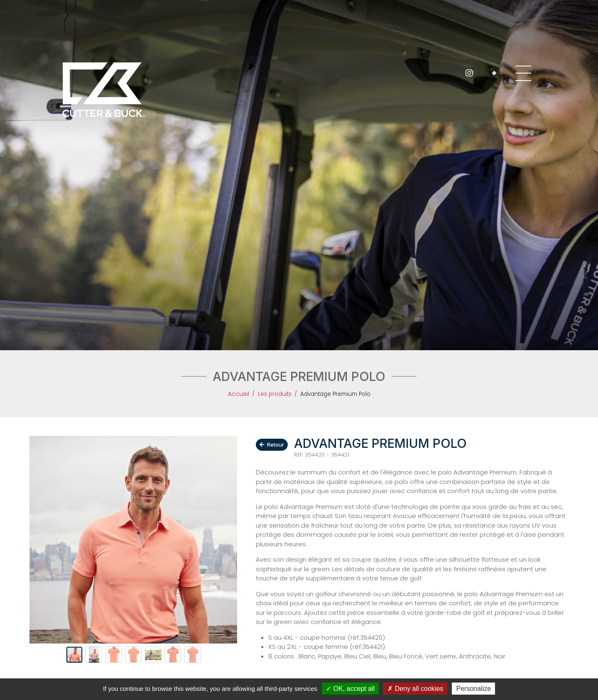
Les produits (275, 394)
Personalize (473, 689)
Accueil (239, 394)
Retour (272, 445)
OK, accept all (350, 689)
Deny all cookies (415, 689)
